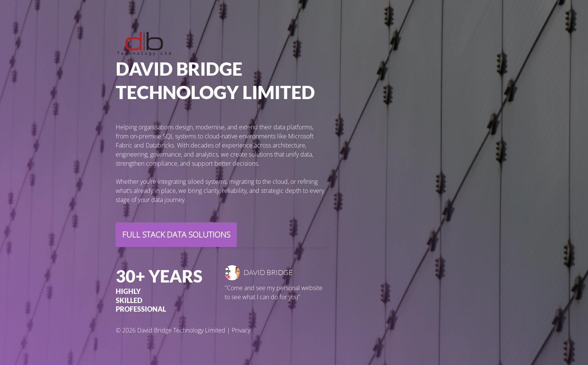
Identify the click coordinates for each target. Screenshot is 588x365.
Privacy (241, 330)
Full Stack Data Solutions (176, 235)
